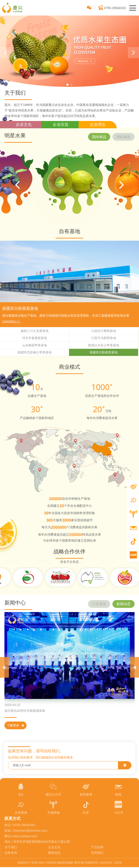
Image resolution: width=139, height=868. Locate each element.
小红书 (118, 808)
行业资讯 (99, 605)
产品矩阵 (97, 848)
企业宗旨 (61, 125)
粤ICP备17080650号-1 (87, 863)
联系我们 (97, 854)
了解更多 (15, 726)
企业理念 (98, 125)
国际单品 (124, 137)
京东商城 (21, 808)
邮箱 (118, 790)
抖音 (86, 808)
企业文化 (24, 125)
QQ (21, 790)
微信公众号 (53, 790)
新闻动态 (124, 605)
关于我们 (11, 848)
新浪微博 (86, 790)
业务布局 (11, 854)
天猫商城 (53, 808)
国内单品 (99, 137)
